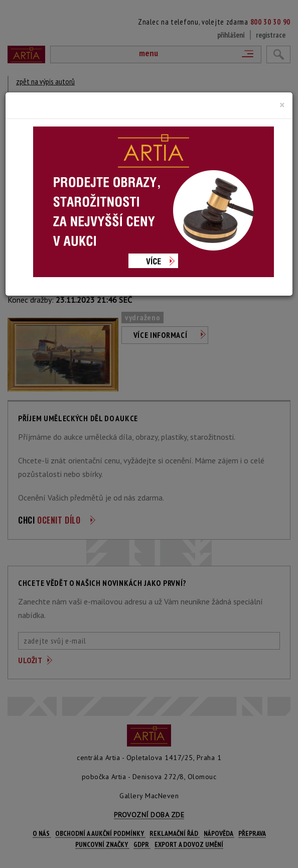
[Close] (282, 105)
